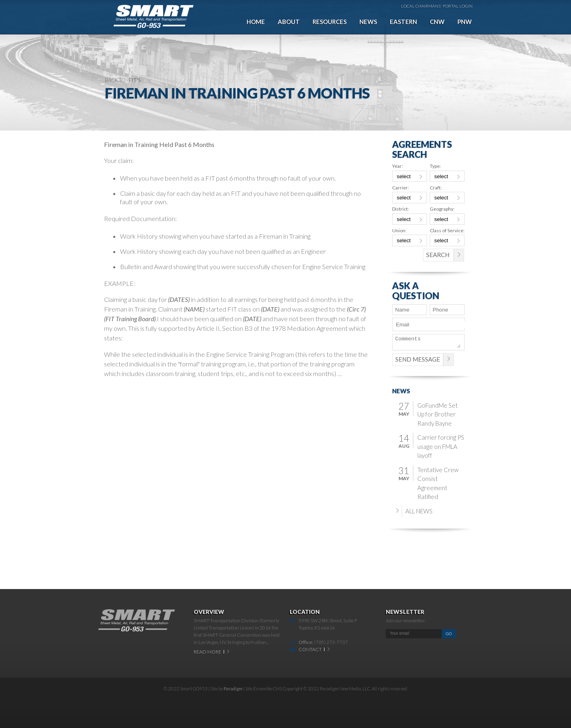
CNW (437, 22)
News (368, 22)
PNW (465, 22)
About (289, 22)
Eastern (403, 22)
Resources (330, 22)
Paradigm (233, 689)
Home (256, 22)
